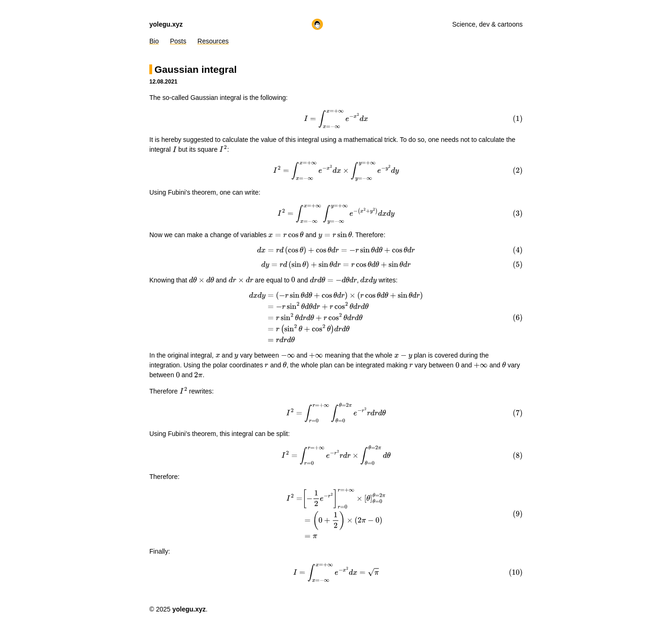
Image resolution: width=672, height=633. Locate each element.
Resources (213, 41)
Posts (178, 41)
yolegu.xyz (166, 24)
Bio (154, 41)
